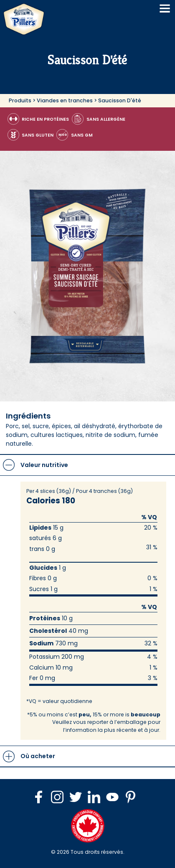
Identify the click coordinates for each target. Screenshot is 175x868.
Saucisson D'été (120, 100)
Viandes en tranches (65, 100)
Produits (20, 100)
